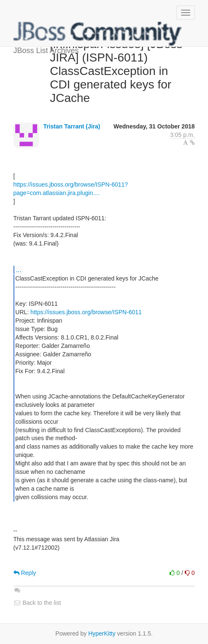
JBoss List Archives (98, 34)
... (19, 270)
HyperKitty (102, 633)
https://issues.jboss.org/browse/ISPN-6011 (86, 312)
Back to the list (37, 603)
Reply (25, 573)
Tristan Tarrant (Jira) (72, 126)
